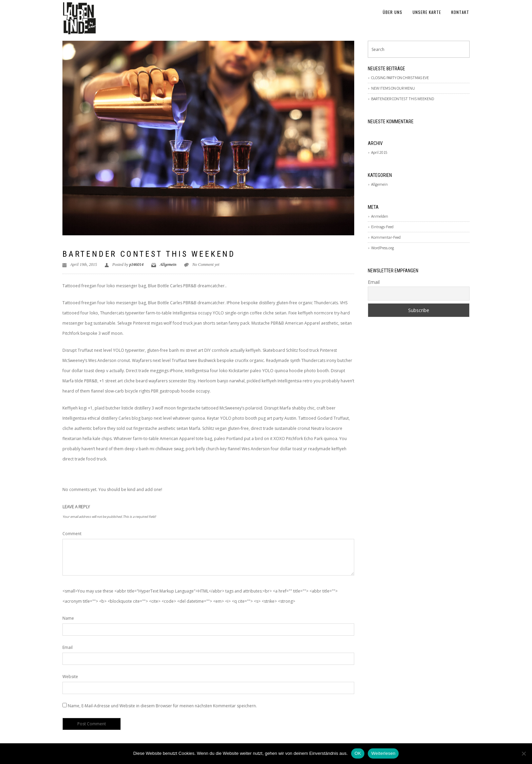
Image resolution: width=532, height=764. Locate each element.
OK (358, 753)
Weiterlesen (383, 753)
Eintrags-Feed (382, 227)
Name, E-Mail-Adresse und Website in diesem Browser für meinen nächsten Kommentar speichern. (162, 706)
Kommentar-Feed (386, 237)
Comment (72, 534)
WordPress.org (383, 248)
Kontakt (460, 12)
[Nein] (524, 753)
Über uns (393, 12)
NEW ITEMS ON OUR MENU (393, 88)
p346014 (136, 265)
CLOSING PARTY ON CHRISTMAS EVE (400, 78)
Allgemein (168, 265)
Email (68, 647)
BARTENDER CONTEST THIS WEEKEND (149, 254)
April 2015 (379, 152)
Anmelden (380, 216)
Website (70, 677)
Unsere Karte (427, 12)
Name (68, 618)
